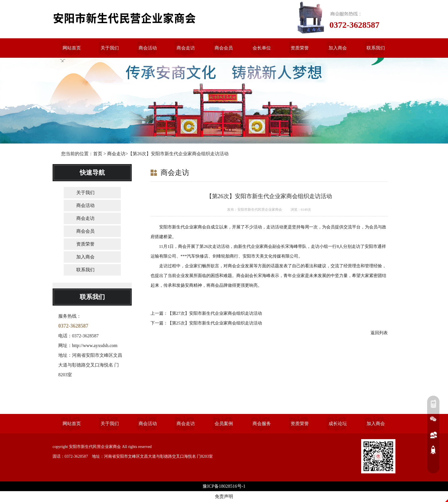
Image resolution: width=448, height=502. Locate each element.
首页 (98, 154)
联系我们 (85, 270)
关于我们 (85, 193)
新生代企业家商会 (255, 246)
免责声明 (224, 496)
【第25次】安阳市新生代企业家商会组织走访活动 (215, 323)
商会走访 (116, 154)
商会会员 (85, 231)
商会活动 (85, 205)
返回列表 (379, 333)
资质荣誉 (85, 244)
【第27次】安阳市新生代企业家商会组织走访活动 (215, 313)
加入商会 (85, 257)
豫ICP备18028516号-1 (224, 486)
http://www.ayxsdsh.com (95, 345)
